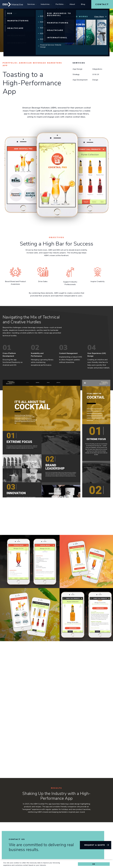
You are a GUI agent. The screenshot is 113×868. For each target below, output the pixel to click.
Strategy (76, 74)
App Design (77, 69)
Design (95, 80)
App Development (80, 80)
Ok (94, 864)
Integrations (97, 69)
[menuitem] (31, 4)
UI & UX (96, 74)
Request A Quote (95, 845)
